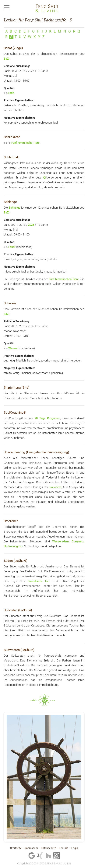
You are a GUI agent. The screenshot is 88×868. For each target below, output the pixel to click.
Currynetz (78, 541)
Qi (44, 178)
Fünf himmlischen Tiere (64, 279)
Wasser (13, 348)
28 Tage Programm (48, 418)
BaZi (7, 59)
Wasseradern (60, 541)
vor (53, 700)
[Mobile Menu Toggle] (7, 7)
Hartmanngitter (13, 546)
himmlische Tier (39, 581)
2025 (31, 225)
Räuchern (55, 487)
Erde (11, 93)
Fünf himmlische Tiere (25, 143)
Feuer (12, 247)
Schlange (14, 208)
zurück (33, 700)
